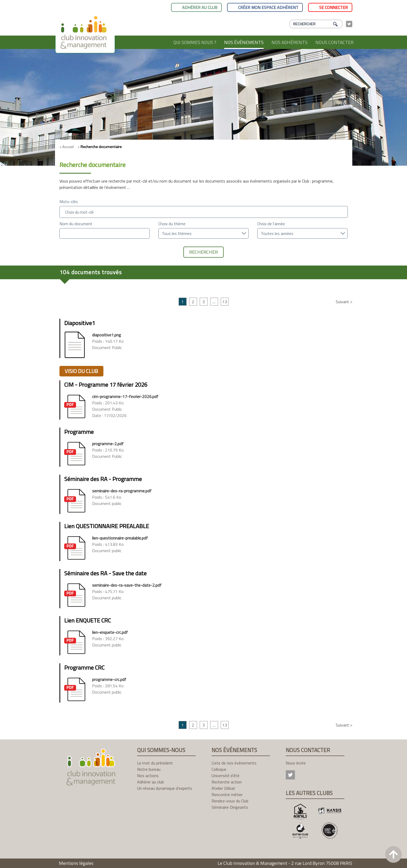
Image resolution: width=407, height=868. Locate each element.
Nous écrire (296, 763)
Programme (79, 432)
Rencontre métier (227, 795)
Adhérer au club (200, 7)
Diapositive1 (80, 323)
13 (225, 302)
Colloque (219, 769)
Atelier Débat (223, 788)
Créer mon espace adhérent (268, 7)
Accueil (160, 42)
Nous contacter (335, 42)
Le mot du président (155, 763)
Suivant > (344, 302)
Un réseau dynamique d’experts (165, 788)
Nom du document (76, 224)
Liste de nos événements (234, 763)
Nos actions (148, 776)
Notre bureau (149, 769)
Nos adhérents (290, 42)
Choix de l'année (271, 224)
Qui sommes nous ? (195, 42)
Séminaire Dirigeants (230, 807)
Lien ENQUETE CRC (87, 620)
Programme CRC (84, 668)
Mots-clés (69, 202)
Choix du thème (172, 224)
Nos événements (244, 42)
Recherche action (227, 782)
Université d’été (225, 776)
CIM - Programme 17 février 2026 (106, 385)
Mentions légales (76, 863)
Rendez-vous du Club (230, 801)
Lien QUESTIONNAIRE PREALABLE (107, 526)
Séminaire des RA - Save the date (105, 573)
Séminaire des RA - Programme (103, 479)
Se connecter (333, 7)
